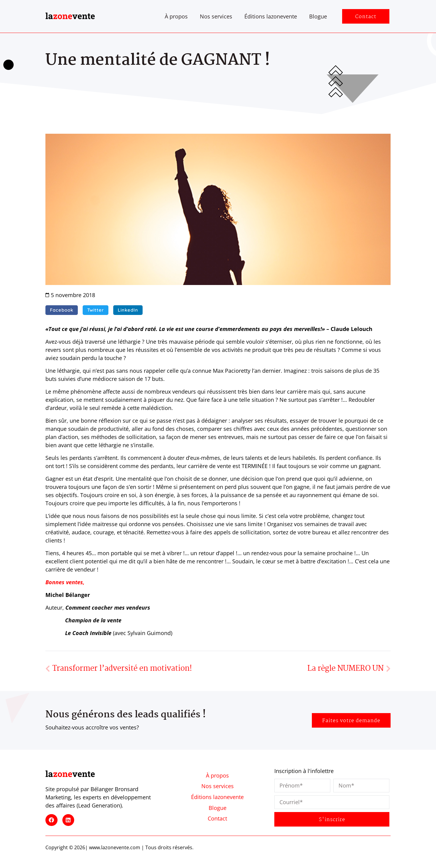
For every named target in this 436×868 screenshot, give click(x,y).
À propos (176, 16)
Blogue (318, 16)
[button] (62, 310)
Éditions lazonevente (271, 16)
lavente (70, 16)
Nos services (216, 16)
